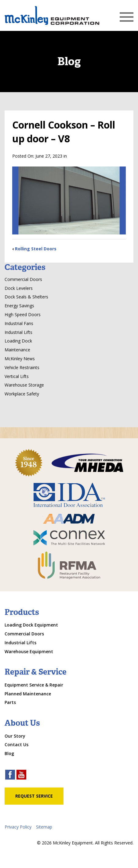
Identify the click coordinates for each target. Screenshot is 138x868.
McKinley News (20, 359)
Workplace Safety (22, 394)
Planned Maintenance (28, 694)
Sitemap (44, 827)
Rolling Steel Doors (36, 249)
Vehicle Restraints (22, 367)
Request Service (34, 796)
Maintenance (17, 350)
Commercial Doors (23, 279)
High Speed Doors (23, 314)
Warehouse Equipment (29, 651)
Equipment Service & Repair (34, 685)
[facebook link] (10, 775)
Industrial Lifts (18, 332)
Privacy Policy (18, 827)
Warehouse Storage (24, 385)
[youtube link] (21, 775)
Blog (9, 753)
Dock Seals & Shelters (26, 297)
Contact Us (16, 745)
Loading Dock (18, 341)
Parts (10, 702)
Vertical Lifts (17, 376)
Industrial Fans (19, 323)
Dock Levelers (19, 288)
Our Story (15, 736)
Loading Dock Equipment (31, 625)
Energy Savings (19, 306)
